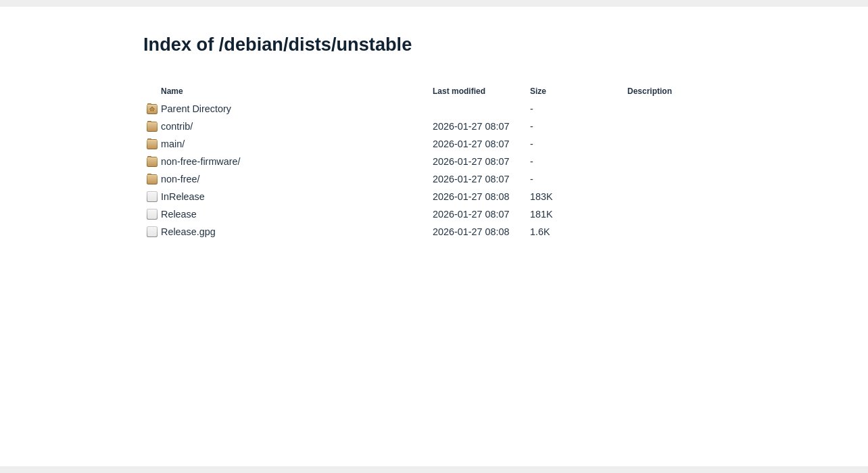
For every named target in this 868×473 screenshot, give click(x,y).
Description (650, 91)
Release (179, 214)
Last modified (459, 91)
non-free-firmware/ (201, 161)
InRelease (183, 197)
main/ (173, 144)
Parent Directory (196, 109)
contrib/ (177, 126)
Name (172, 91)
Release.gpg (188, 232)
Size (538, 91)
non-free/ (180, 179)
